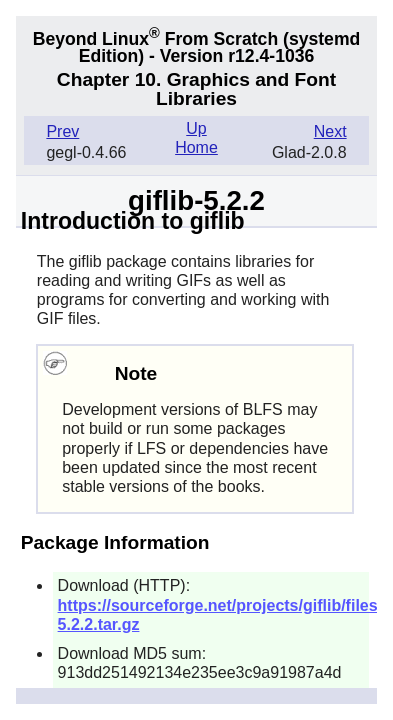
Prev (62, 131)
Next (330, 131)
